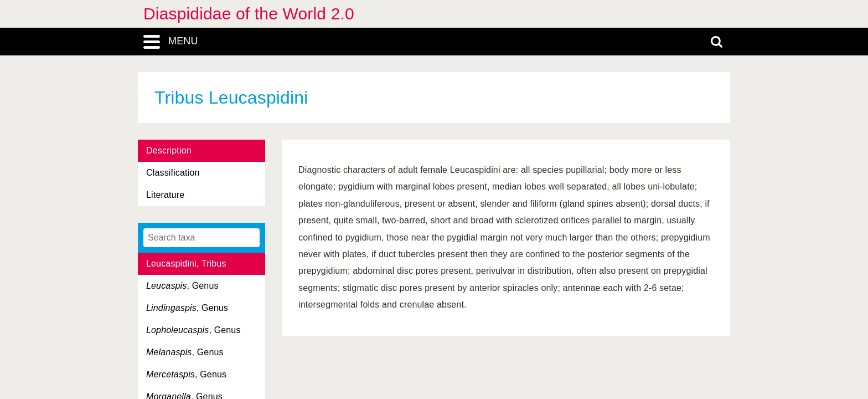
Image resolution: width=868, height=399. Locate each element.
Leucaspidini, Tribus (186, 264)
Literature (165, 195)
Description (169, 150)
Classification (173, 173)
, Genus (182, 286)
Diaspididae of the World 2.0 (249, 14)
